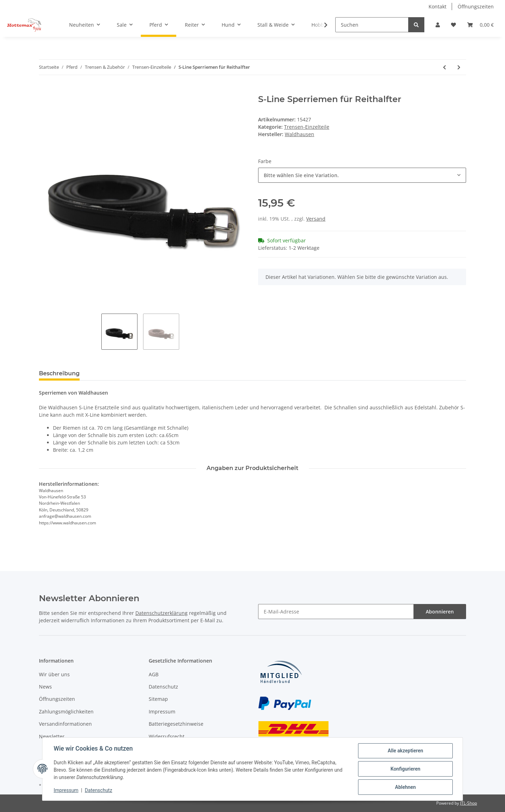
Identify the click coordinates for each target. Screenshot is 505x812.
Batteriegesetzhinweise (176, 724)
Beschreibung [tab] (59, 373)
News (45, 687)
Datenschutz (163, 687)
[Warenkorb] (480, 25)
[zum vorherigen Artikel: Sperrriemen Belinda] (445, 67)
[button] (438, 25)
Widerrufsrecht (167, 736)
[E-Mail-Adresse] (336, 612)
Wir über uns (54, 674)
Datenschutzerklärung (161, 613)
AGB (154, 674)
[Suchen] (372, 25)
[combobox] (362, 175)
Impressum (162, 712)
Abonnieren (440, 612)
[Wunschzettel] (453, 25)
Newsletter (52, 736)
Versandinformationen (65, 724)
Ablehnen (405, 787)
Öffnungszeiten (476, 6)
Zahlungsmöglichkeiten (66, 712)
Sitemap (158, 699)
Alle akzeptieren (405, 751)
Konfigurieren (405, 769)
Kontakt (437, 6)
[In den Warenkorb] (45, 90)
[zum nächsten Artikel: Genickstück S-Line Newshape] (459, 67)
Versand (316, 219)
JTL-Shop (469, 803)
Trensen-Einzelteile (307, 127)
